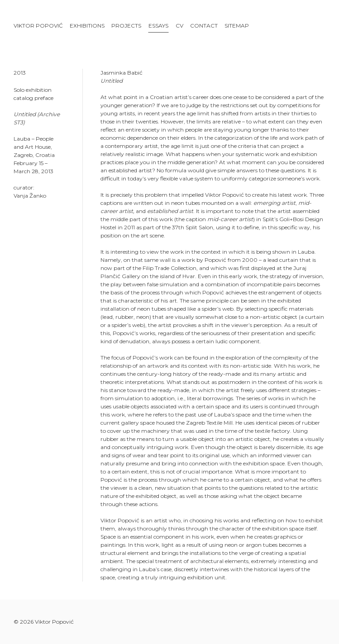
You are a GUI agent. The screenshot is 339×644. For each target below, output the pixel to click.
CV (179, 26)
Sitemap (237, 26)
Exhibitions (87, 26)
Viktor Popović (38, 26)
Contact (204, 26)
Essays (158, 26)
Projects (126, 26)
